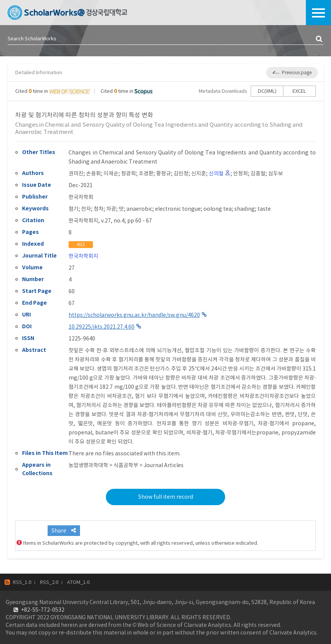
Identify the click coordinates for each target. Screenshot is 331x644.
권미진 (76, 173)
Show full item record (166, 497)
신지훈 (199, 173)
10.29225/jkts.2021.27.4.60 (102, 327)
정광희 (129, 173)
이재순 (111, 173)
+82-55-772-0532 (43, 610)
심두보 (276, 173)
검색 (320, 39)
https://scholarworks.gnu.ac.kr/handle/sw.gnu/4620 (134, 315)
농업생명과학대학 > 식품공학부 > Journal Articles (126, 465)
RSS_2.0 (49, 582)
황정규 (164, 173)
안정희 (241, 173)
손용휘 (94, 173)
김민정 (181, 173)
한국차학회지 (83, 256)
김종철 (258, 173)
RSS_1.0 (22, 582)
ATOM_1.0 (78, 582)
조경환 (146, 173)
